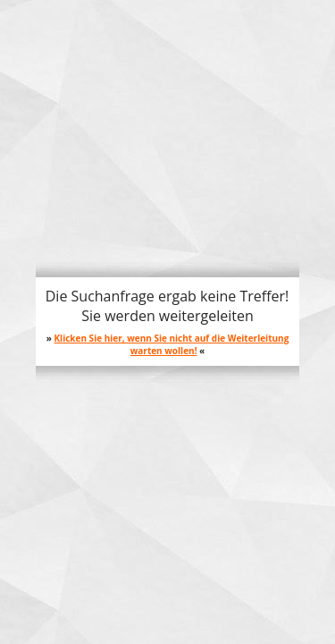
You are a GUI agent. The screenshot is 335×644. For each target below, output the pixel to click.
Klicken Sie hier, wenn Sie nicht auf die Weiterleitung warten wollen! (171, 344)
